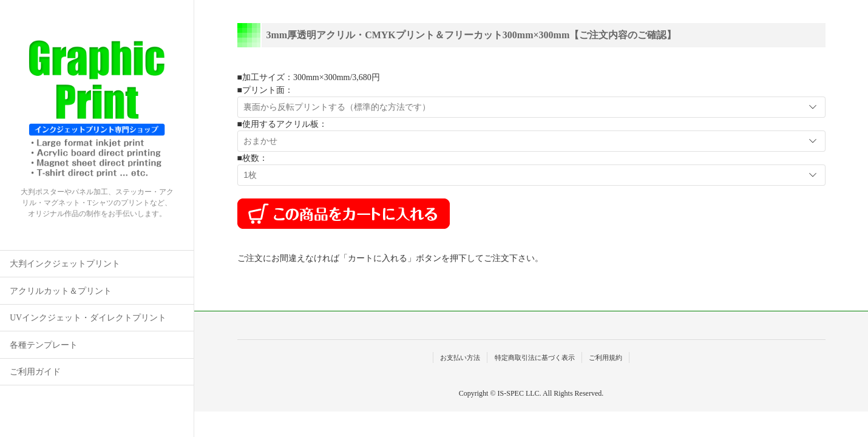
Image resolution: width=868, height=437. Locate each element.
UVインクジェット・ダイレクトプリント (88, 318)
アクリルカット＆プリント (61, 291)
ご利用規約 (605, 357)
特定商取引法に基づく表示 (535, 357)
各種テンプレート (44, 345)
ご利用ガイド (35, 372)
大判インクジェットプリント (65, 264)
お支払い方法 (460, 357)
